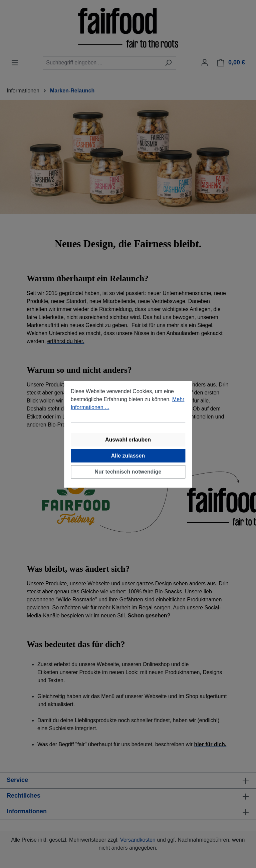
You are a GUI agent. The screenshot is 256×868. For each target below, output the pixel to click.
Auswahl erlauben (128, 439)
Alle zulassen (128, 455)
